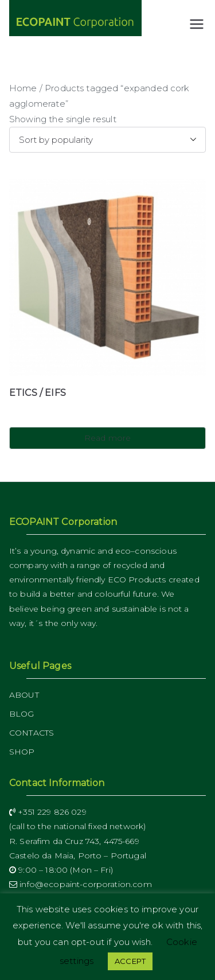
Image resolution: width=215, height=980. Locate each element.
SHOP (22, 752)
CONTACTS (32, 733)
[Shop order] (107, 140)
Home (23, 88)
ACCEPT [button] (130, 961)
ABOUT (24, 695)
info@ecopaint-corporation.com (81, 884)
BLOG (22, 714)
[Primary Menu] (197, 24)
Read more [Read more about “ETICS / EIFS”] (107, 438)
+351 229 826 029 (48, 812)
